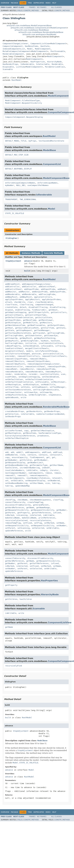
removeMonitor (27, 369)
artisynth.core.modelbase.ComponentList (30, 28)
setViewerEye (31, 392)
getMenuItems (30, 433)
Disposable (8, 67)
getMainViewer (46, 320)
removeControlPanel (35, 367)
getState (61, 328)
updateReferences (14, 531)
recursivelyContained (16, 520)
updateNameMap (22, 486)
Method (35, 11)
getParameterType (39, 465)
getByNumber (11, 460)
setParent (10, 528)
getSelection (12, 414)
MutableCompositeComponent (17, 51)
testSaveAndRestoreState (51, 141)
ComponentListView (40, 44)
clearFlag (58, 500)
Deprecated (39, 3)
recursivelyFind (13, 666)
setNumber (61, 526)
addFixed (46, 452)
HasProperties (38, 62)
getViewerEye (51, 335)
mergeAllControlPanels (37, 348)
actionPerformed (13, 431)
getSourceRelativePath (27, 328)
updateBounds (12, 397)
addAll (20, 452)
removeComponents (39, 475)
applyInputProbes (14, 299)
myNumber (10, 185)
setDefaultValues (14, 379)
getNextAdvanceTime (15, 325)
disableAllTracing (38, 307)
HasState (45, 46)
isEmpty (44, 470)
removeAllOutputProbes (38, 361)
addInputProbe (31, 289)
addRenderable (12, 294)
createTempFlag (35, 502)
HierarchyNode (54, 62)
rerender (33, 374)
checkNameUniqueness (40, 500)
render (9, 374)
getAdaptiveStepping (16, 312)
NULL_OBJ (21, 185)
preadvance (43, 436)
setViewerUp (46, 392)
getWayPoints (12, 341)
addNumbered (11, 455)
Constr (27, 11)
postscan (36, 354)
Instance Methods (31, 253)
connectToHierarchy (15, 502)
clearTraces (11, 305)
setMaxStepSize (13, 385)
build (27, 271)
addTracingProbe (47, 294)
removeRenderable (14, 372)
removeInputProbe (56, 367)
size (47, 483)
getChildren (26, 460)
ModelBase (49, 150)
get (48, 457)
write (24, 397)
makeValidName (12, 518)
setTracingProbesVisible (46, 390)
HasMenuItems (32, 46)
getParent (10, 513)
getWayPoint (26, 338)
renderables (20, 374)
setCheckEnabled (50, 377)
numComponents (36, 473)
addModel (62, 289)
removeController (14, 367)
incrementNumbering (30, 468)
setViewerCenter (13, 392)
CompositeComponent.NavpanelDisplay (24, 117)
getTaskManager (42, 330)
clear (30, 302)
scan (63, 374)
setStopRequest (40, 387)
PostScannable (58, 51)
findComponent (37, 457)
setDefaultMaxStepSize (17, 438)
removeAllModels (38, 359)
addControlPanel (47, 287)
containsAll (56, 455)
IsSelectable (43, 64)
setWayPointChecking (16, 395)
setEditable (17, 481)
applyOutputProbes (51, 299)
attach (9, 302)
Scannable (8, 69)
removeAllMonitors (15, 361)
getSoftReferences (41, 513)
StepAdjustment (13, 261)
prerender (10, 356)
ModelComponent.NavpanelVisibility (24, 103)
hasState (55, 341)
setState (25, 387)
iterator (54, 470)
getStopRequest (24, 330)
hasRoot (45, 341)
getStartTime (48, 328)
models (30, 351)
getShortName (56, 465)
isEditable (32, 470)
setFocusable (42, 382)
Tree (30, 3)
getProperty (24, 513)
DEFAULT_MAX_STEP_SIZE (17, 155)
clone (22, 455)
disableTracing (57, 307)
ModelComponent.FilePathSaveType (22, 100)
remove (49, 473)
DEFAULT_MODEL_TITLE (16, 141)
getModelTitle (30, 323)
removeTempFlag (13, 523)
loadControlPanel (14, 348)
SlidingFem (11, 238)
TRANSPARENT (11, 199)
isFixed (57, 513)
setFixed (27, 523)
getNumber (61, 510)
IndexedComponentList (14, 49)
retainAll (57, 478)
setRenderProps (13, 417)
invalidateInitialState (51, 343)
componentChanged (44, 305)
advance (28, 261)
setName (60, 523)
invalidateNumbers (15, 470)
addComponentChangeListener (36, 284)
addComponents (33, 452)
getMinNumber (41, 460)
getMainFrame (30, 320)
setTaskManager (57, 387)
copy (26, 431)
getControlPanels (14, 315)
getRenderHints (34, 411)
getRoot (9, 328)
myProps (32, 141)
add (7, 452)
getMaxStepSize (13, 433)
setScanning (24, 528)
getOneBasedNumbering (16, 465)
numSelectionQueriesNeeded (50, 414)
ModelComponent (58, 28)
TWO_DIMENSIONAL (28, 199)
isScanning (22, 515)
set (7, 481)
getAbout (53, 310)
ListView (20, 67)
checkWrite (20, 302)
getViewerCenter (34, 335)
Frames (32, 7)
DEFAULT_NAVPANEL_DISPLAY (18, 169)
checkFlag (10, 500)
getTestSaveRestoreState (18, 333)
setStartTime (12, 387)
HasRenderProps (10, 64)
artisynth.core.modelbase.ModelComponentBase (29, 26)
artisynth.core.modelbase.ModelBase (32, 30)
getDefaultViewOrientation (19, 317)
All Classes (56, 7)
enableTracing (22, 310)
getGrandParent (41, 505)
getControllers (59, 312)
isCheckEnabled (31, 346)
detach (23, 307)
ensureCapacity (20, 457)
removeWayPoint (53, 372)
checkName (22, 500)
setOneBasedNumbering (16, 483)
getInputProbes (13, 320)
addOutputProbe (40, 292)
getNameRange (43, 508)
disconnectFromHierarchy (18, 505)
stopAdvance (55, 395)
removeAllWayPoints (15, 364)
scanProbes (11, 377)
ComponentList (52, 164)
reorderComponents (15, 478)
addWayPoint (11, 297)
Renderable (57, 64)
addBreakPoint (12, 284)
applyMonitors (33, 299)
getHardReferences (15, 508)
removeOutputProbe (46, 369)
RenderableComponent (13, 54)
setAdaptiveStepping (29, 377)
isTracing (60, 346)
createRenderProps (15, 411)
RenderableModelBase (56, 407)
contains (32, 455)
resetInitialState (49, 374)
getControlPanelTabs (36, 315)
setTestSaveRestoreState (18, 390)
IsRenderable (27, 64)
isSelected (35, 515)
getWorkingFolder (30, 341)
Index (48, 3)
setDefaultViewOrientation (39, 379)
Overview (5, 3)
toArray (56, 483)
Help (54, 3)
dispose (9, 310)
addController (12, 287)
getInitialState (44, 317)
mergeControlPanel (15, 351)
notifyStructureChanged (17, 354)
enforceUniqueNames (47, 183)
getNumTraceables (36, 325)
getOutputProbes (56, 325)
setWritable (53, 528)
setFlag (38, 523)
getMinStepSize (13, 323)
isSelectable (27, 414)
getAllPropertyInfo (39, 312)
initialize (31, 343)
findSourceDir (39, 310)
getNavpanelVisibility (17, 510)
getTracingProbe (56, 333)
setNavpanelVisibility (17, 526)
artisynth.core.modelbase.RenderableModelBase (41, 32)
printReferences (47, 518)
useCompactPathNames (38, 185)
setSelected (38, 528)
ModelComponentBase (56, 178)
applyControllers (43, 297)
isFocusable (47, 346)
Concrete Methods (53, 253)
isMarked (10, 515)
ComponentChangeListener (15, 44)
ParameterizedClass (55, 67)
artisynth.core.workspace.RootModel (39, 34)
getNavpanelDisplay (15, 463)
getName (30, 508)
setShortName (36, 483)
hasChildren (11, 468)
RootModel (17, 80)
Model (30, 49)
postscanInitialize (53, 354)
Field (20, 11)
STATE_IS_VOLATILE (15, 213)
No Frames (42, 7)
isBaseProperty (13, 346)
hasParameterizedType (50, 433)
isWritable (49, 515)
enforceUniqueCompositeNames (20, 183)
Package (14, 3)
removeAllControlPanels (54, 356)
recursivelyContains (40, 520)
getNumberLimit (35, 463)
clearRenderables (44, 302)
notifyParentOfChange (46, 351)
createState (11, 307)
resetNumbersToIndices (38, 478)
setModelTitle (48, 385)
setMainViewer (58, 382)
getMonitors (46, 323)
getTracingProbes (14, 335)
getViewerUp (11, 338)
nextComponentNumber (16, 473)
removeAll (10, 475)
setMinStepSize (31, 385)
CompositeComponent (13, 46)
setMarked (49, 523)
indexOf (46, 468)
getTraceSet (39, 333)
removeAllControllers (29, 356)
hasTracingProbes (14, 343)
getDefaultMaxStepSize (42, 431)
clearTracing (26, 305)
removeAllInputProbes (16, 359)
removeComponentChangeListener (44, 364)
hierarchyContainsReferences (20, 436)
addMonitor (11, 292)
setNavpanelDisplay (35, 481)
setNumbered (54, 481)
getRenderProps (52, 411)
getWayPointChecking (45, 338)
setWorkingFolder (37, 395)
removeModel (11, 369)
